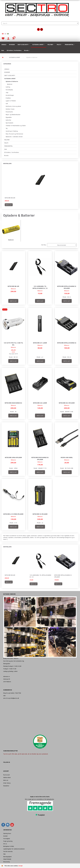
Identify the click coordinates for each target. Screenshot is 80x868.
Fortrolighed (7, 839)
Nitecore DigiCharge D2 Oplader (40, 458)
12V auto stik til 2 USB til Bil (13, 344)
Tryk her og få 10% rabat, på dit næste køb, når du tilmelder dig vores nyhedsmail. (26, 754)
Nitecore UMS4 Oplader (13, 457)
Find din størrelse (8, 851)
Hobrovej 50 (7, 679)
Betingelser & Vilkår (9, 846)
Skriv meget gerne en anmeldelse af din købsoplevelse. (40, 799)
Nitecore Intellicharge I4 (67, 343)
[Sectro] (37, 10)
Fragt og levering (8, 841)
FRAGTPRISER (7, 859)
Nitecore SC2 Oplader (67, 403)
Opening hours (7, 833)
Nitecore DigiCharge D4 (13, 403)
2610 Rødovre (7, 682)
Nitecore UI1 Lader (40, 343)
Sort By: (44, 245)
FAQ (4, 854)
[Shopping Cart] (14, 38)
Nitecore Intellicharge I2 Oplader (67, 287)
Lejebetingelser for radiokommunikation (14, 849)
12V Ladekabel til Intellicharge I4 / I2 (40, 287)
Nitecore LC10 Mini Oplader (13, 514)
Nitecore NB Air (10, 198)
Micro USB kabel (67, 457)
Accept (20, 866)
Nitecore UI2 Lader (40, 403)
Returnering (6, 862)
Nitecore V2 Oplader (40, 514)
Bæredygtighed (7, 857)
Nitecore (13, 289)
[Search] (78, 23)
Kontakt (5, 836)
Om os (5, 844)
